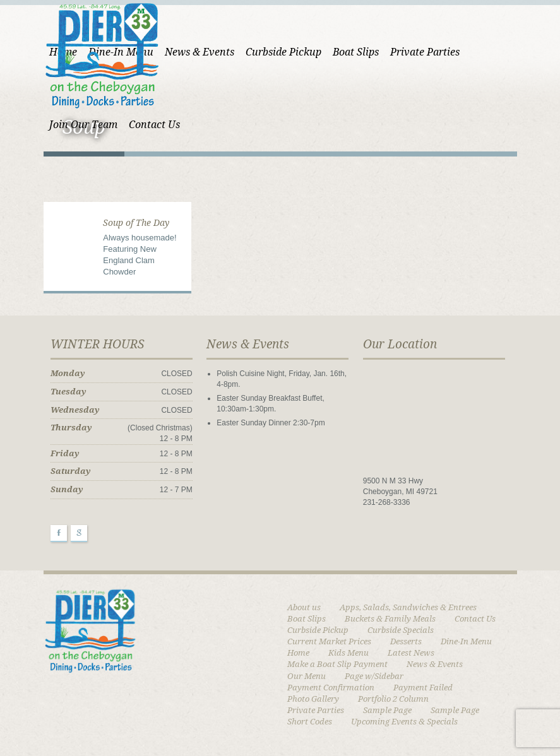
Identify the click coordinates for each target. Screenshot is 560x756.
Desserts (406, 641)
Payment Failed (423, 688)
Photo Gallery (313, 699)
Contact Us (475, 619)
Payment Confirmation (331, 688)
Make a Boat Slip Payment (337, 664)
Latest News (411, 653)
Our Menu (307, 676)
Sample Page (387, 710)
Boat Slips (356, 52)
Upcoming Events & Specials (404, 722)
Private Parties (425, 52)
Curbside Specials (401, 630)
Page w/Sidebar (374, 676)
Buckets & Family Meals (390, 619)
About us (304, 607)
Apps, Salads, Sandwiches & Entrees (408, 607)
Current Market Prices (329, 641)
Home (298, 653)
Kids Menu (349, 653)
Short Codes (310, 722)
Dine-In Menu (466, 641)
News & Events (200, 52)
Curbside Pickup (283, 52)
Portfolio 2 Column (393, 699)
